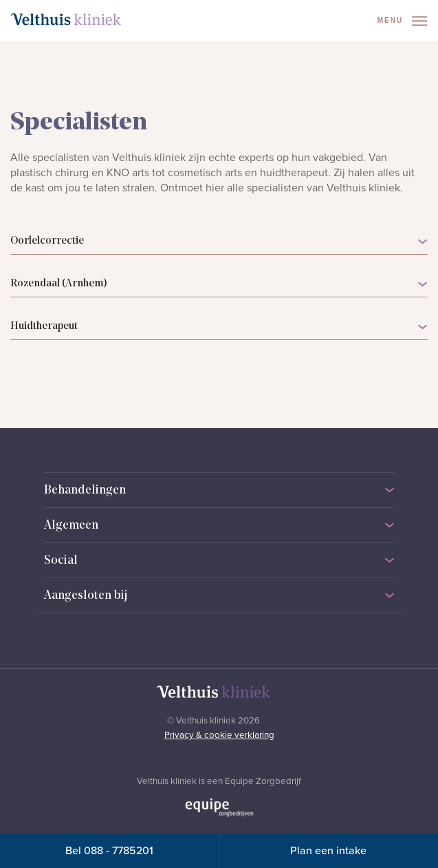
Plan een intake (328, 851)
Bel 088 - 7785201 (109, 851)
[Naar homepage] (66, 19)
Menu (402, 21)
